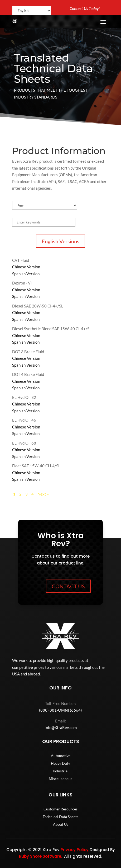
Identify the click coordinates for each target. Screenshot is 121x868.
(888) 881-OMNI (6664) (60, 710)
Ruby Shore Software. (40, 856)
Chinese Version (26, 267)
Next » (43, 494)
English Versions (60, 241)
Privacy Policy (75, 850)
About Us (61, 825)
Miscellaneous (60, 779)
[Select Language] (32, 11)
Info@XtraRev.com (61, 727)
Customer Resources (60, 809)
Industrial (61, 771)
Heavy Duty (60, 764)
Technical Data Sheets (60, 817)
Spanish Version (26, 274)
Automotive (61, 756)
